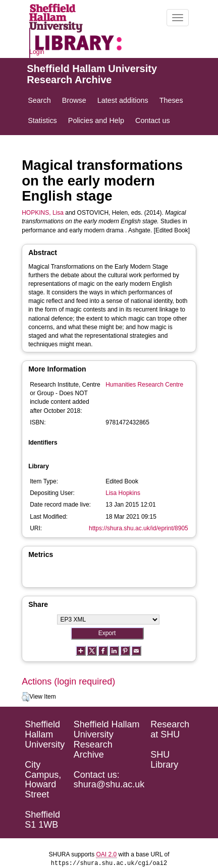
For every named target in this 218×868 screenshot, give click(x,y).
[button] (25, 697)
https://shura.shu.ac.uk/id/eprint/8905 (139, 528)
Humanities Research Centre (144, 385)
